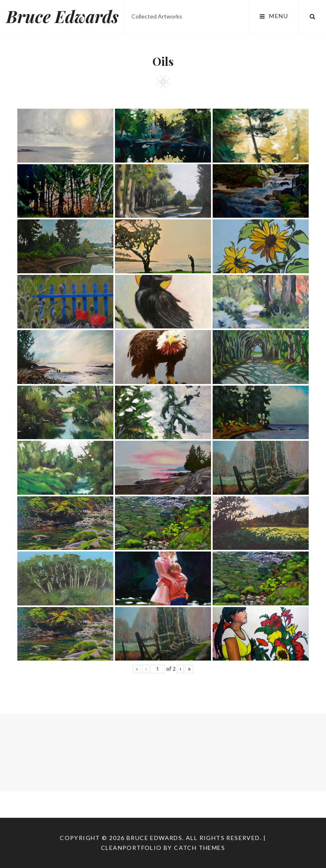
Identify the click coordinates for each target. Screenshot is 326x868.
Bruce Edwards (62, 16)
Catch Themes (199, 848)
